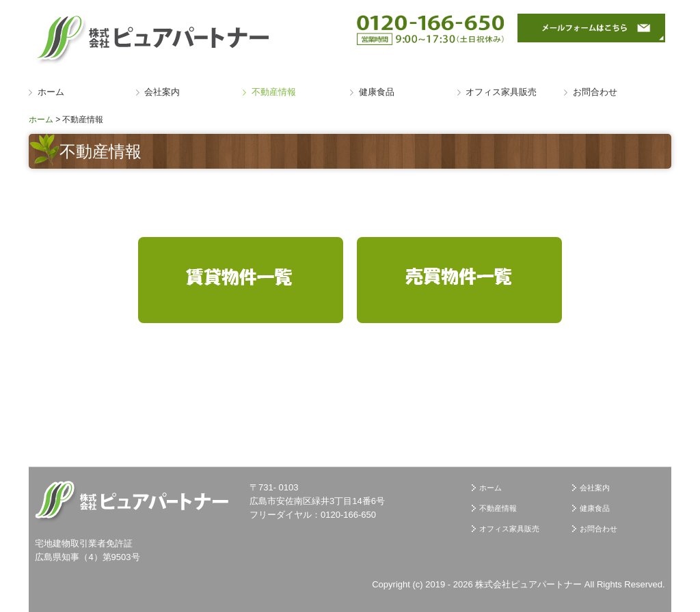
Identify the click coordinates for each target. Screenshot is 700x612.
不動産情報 (274, 92)
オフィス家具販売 (501, 92)
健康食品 (377, 92)
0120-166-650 (348, 515)
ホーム (51, 92)
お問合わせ (595, 92)
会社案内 (162, 92)
